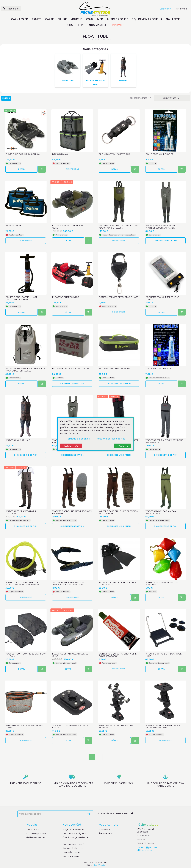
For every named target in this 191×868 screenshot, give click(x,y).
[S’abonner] (89, 814)
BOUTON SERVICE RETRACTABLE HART (119, 297)
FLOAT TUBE (68, 80)
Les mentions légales (74, 834)
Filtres (6, 98)
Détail (22, 169)
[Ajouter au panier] (42, 169)
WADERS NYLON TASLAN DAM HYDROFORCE (161, 512)
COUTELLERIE (76, 25)
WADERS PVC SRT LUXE (18, 440)
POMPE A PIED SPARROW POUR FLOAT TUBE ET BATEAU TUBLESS (23, 584)
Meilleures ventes (35, 837)
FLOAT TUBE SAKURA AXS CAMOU (23, 154)
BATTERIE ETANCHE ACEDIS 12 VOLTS (71, 369)
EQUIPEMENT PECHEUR (147, 19)
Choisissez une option (165, 241)
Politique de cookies (78, 439)
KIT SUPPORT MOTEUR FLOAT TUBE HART (164, 655)
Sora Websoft (99, 865)
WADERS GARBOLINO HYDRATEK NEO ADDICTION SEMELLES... (118, 227)
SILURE (62, 19)
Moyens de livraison (73, 829)
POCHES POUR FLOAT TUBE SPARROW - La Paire (26, 655)
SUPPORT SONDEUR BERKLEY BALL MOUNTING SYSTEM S (164, 727)
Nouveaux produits (36, 834)
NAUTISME (173, 19)
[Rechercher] (11, 9)
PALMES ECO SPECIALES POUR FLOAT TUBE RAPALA (118, 584)
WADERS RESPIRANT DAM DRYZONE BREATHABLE (164, 441)
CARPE (49, 19)
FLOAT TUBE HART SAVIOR (66, 297)
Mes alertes (105, 834)
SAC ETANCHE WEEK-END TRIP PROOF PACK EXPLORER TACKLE (25, 370)
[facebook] (132, 814)
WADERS (123, 80)
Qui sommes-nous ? (73, 844)
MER (100, 19)
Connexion (105, 829)
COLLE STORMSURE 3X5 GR (160, 154)
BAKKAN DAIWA (60, 154)
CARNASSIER (20, 19)
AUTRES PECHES (117, 19)
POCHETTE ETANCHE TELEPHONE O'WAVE (162, 298)
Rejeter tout (71, 446)
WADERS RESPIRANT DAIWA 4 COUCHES (21, 512)
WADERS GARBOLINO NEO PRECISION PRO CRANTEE (119, 512)
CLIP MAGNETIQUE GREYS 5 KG (114, 154)
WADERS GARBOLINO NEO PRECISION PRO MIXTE (72, 512)
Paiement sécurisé (73, 848)
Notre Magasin (71, 856)
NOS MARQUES (99, 25)
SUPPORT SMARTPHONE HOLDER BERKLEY (116, 727)
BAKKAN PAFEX (13, 226)
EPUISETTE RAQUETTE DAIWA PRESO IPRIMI (24, 727)
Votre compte (109, 825)
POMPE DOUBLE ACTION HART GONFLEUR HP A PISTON (21, 298)
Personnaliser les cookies (110, 439)
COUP (90, 19)
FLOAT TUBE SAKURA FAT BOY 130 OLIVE (70, 227)
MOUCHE (77, 19)
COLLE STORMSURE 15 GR (159, 369)
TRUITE (37, 19)
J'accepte (122, 446)
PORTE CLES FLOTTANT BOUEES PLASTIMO (162, 584)
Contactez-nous (71, 852)
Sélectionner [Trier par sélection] (172, 98)
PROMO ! (118, 25)
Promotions (32, 829)
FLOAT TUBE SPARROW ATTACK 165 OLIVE (70, 655)
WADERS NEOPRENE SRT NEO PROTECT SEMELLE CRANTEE (161, 227)
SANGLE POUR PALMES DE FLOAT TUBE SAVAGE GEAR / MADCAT (69, 584)
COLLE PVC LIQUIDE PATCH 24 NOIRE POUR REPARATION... (118, 655)
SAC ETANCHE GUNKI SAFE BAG (115, 369)
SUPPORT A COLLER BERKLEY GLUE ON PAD (70, 727)
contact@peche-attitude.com (147, 849)
